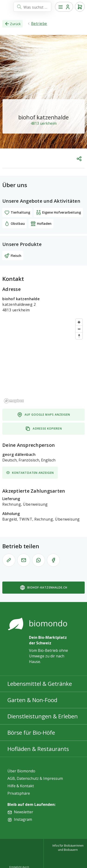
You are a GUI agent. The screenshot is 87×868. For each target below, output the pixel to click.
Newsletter (24, 812)
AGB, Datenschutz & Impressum (35, 778)
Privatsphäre (19, 793)
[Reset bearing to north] (79, 336)
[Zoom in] (79, 322)
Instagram (23, 819)
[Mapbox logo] (14, 401)
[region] (43, 361)
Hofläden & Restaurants (38, 749)
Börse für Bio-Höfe (31, 732)
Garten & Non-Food (32, 700)
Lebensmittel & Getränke (40, 684)
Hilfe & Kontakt (21, 786)
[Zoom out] (79, 329)
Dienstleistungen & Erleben (43, 716)
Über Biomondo (21, 771)
